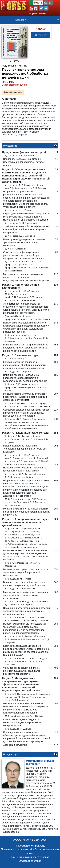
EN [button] (51, 3)
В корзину (41, 35)
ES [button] (46, 3)
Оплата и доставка (30, 861)
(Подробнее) (23, 135)
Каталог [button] (20, 20)
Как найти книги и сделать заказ (30, 857)
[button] (31, 8)
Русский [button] (38, 3)
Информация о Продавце (30, 846)
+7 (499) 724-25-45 (38, 14)
